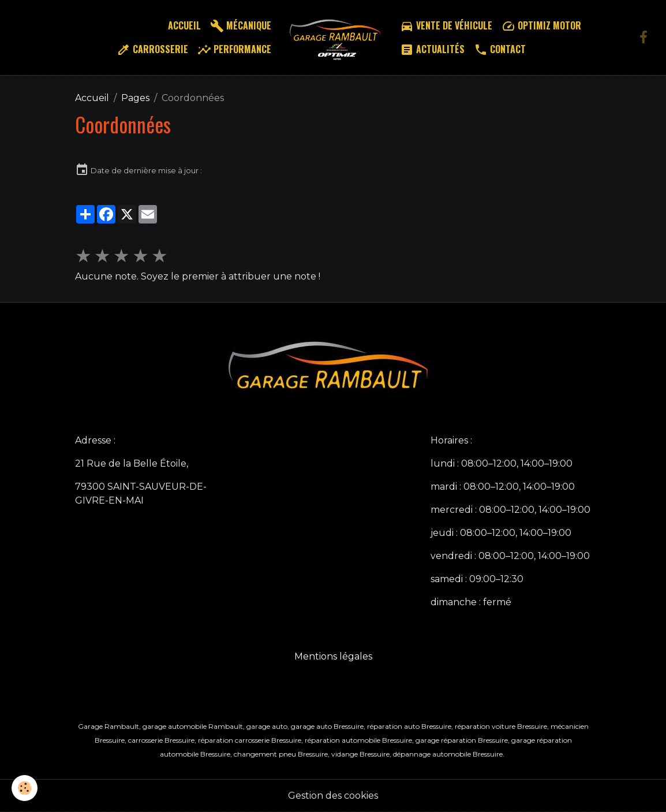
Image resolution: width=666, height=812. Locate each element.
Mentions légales (333, 656)
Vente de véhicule (446, 26)
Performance (234, 49)
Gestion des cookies (333, 796)
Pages (135, 98)
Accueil (184, 25)
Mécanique (241, 26)
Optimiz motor (541, 26)
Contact (500, 49)
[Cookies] (25, 788)
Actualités (432, 49)
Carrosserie (152, 49)
